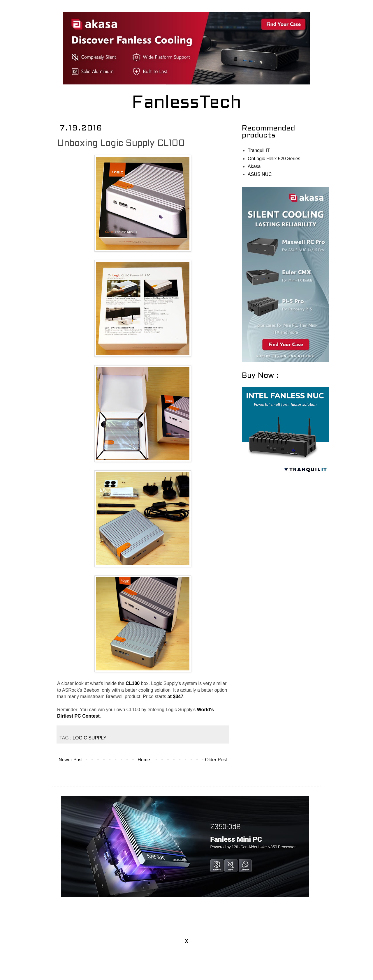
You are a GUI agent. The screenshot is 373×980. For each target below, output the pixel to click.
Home (144, 760)
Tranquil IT (259, 150)
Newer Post (71, 760)
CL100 (133, 683)
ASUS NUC (260, 174)
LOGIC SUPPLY (89, 738)
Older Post (216, 760)
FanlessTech (187, 103)
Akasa (254, 166)
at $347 (175, 696)
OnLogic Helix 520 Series (274, 159)
